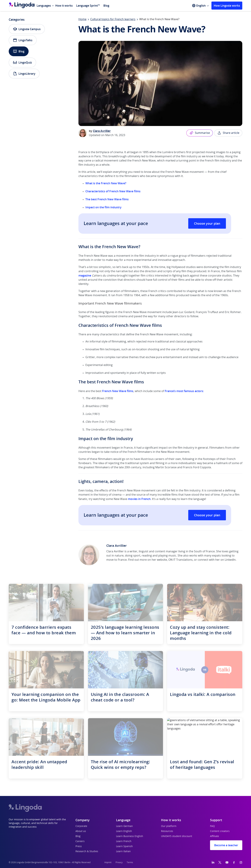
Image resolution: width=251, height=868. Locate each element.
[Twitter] (220, 862)
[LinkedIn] (213, 862)
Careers (80, 841)
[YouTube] (227, 862)
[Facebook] (234, 862)
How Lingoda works (227, 6)
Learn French (124, 841)
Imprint (108, 862)
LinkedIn (230, 560)
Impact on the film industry (104, 207)
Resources (167, 831)
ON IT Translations (180, 560)
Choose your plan (207, 223)
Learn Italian (123, 851)
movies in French (139, 499)
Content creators (220, 831)
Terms (130, 862)
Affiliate (214, 836)
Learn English (124, 831)
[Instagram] (241, 862)
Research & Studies (87, 851)
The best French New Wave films (107, 199)
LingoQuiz (22, 62)
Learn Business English (130, 836)
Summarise (200, 133)
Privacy (119, 862)
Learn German (124, 826)
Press (79, 846)
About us (81, 831)
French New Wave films (118, 391)
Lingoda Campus (27, 29)
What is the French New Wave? (106, 183)
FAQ (212, 826)
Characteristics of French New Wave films (113, 191)
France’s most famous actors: (184, 391)
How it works (64, 6)
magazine (85, 275)
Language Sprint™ (88, 6)
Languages (44, 6)
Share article (228, 133)
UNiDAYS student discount (177, 836)
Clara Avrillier (102, 131)
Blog (106, 6)
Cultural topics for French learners (113, 19)
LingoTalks (23, 40)
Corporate (81, 826)
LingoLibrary (24, 74)
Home (82, 19)
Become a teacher (226, 845)
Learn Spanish (124, 846)
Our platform (169, 826)
